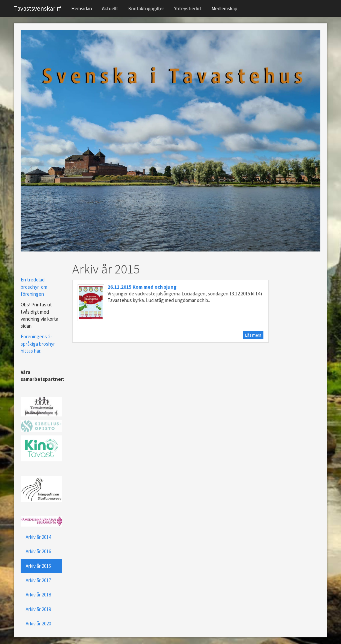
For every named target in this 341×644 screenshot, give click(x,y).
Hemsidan (82, 8)
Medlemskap (224, 8)
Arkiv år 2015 (38, 566)
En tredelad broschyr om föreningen (34, 287)
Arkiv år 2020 (38, 624)
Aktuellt (110, 8)
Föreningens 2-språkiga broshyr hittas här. (38, 344)
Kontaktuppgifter (146, 8)
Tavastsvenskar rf (38, 8)
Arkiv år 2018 (38, 595)
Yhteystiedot (188, 8)
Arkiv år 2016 (38, 551)
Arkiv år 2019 (38, 609)
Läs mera (253, 335)
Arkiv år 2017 (38, 580)
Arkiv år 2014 (38, 537)
